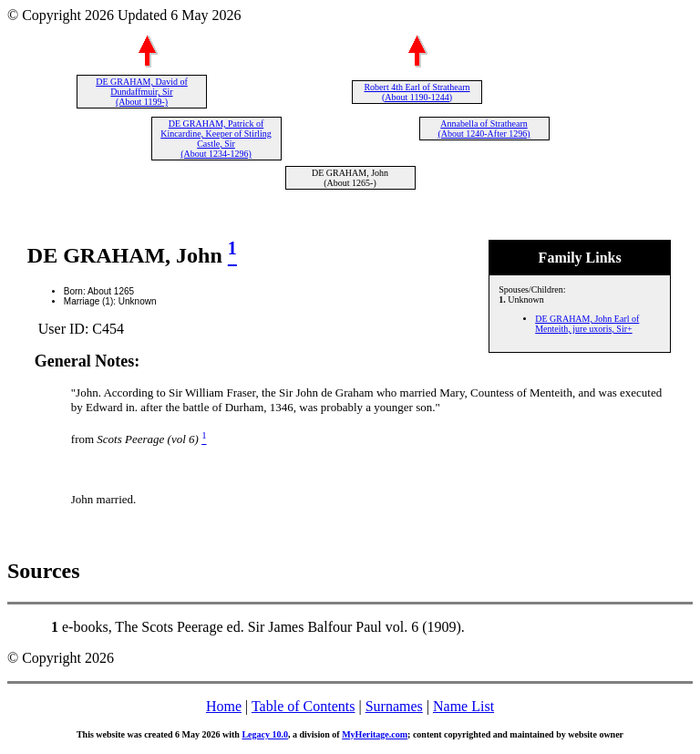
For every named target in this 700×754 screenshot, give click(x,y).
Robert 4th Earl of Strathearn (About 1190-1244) (417, 92)
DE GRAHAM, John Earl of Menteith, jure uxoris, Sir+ (587, 324)
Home (224, 706)
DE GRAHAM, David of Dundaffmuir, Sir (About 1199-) (142, 92)
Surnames (394, 706)
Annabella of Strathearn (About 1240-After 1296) (484, 129)
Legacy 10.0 (265, 734)
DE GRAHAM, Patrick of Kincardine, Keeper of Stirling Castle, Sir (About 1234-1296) (216, 139)
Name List (463, 706)
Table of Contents (304, 706)
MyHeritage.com (375, 734)
